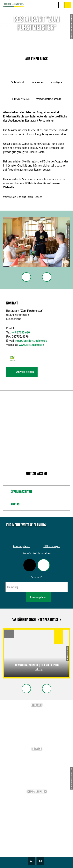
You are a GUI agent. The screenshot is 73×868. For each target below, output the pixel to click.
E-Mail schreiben (36, 718)
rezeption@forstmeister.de (31, 341)
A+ (40, 861)
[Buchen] (68, 5)
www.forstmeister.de (49, 99)
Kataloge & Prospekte (37, 778)
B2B (37, 772)
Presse (37, 767)
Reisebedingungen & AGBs (37, 826)
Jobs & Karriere (37, 804)
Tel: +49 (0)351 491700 (36, 712)
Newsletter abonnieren (37, 761)
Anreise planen (38, 597)
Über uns (36, 799)
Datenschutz (37, 815)
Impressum (37, 810)
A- (31, 861)
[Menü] (61, 5)
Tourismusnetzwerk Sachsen (36, 821)
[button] (22, 372)
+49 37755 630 (21, 99)
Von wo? (36, 577)
